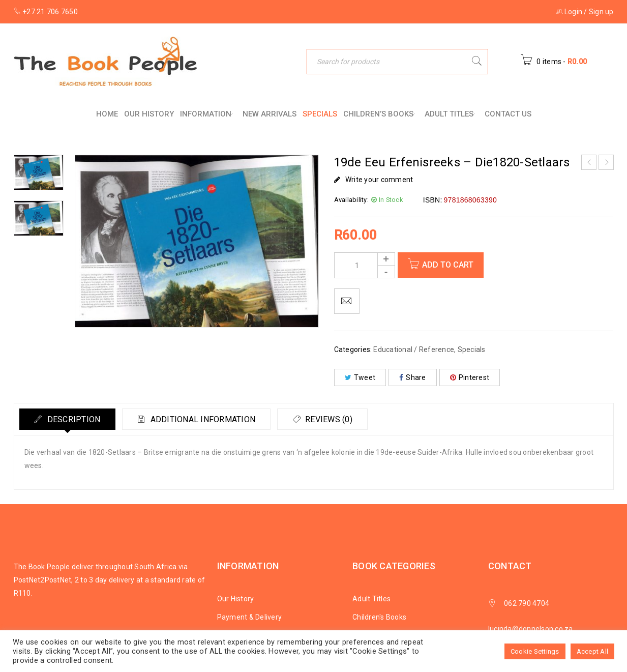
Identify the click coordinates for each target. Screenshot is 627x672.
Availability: (351, 200)
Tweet (360, 377)
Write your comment (379, 180)
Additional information (204, 419)
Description (73, 419)
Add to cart (448, 265)
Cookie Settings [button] (535, 651)
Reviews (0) (331, 419)
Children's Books (379, 617)
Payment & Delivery (250, 617)
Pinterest (470, 377)
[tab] (68, 419)
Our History (236, 599)
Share (413, 377)
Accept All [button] (593, 651)
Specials (472, 349)
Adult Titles (371, 599)
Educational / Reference (414, 349)
